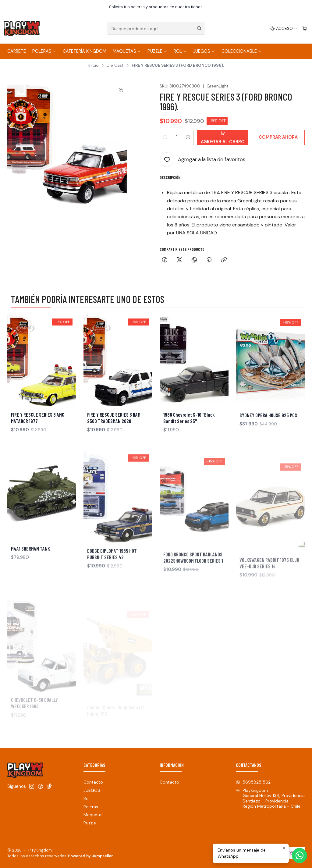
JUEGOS (204, 51)
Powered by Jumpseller (90, 856)
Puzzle (157, 51)
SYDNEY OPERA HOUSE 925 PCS (268, 444)
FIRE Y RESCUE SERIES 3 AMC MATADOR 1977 (38, 427)
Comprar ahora (278, 137)
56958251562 (253, 782)
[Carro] (305, 29)
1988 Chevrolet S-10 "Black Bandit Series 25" (189, 441)
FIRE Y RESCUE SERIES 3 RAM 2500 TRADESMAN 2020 (114, 433)
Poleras (44, 51)
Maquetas (127, 51)
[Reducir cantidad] (165, 137)
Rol (180, 51)
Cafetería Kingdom (85, 51)
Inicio (94, 66)
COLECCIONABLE (242, 51)
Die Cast (115, 66)
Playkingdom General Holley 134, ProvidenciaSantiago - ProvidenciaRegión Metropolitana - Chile (270, 798)
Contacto (93, 782)
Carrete (17, 51)
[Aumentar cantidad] (188, 137)
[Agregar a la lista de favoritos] (202, 160)
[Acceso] (284, 29)
